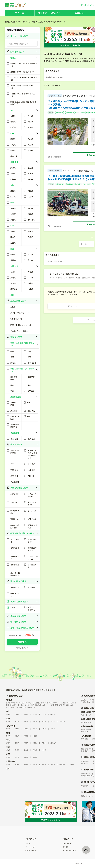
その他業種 (86, 736)
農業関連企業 (87, 726)
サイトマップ (30, 847)
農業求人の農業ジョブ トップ (15, 22)
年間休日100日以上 (84, 184)
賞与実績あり (70, 184)
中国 (8, 747)
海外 (8, 768)
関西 (8, 740)
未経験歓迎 (59, 112)
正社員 (51, 112)
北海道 (9, 700)
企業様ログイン (31, 850)
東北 (8, 711)
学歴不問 (69, 112)
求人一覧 (20, 13)
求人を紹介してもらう (49, 13)
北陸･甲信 (10, 726)
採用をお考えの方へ (69, 850)
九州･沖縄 (31, 22)
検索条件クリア (22, 648)
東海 (8, 733)
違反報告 (66, 847)
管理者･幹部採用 (80, 112)
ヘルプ (28, 844)
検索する (22, 642)
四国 (8, 754)
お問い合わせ (67, 844)
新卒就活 (79, 13)
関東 (8, 718)
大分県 (40, 22)
